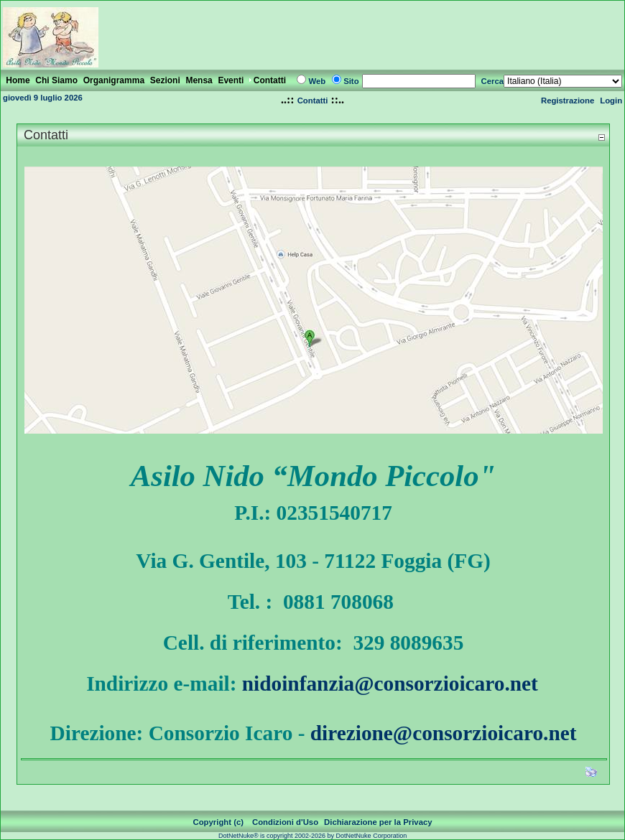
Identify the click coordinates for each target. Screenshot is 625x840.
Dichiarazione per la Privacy (378, 822)
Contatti (313, 101)
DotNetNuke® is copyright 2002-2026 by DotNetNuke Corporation (312, 836)
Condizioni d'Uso (285, 822)
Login (611, 101)
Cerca (493, 81)
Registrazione (568, 101)
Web (317, 81)
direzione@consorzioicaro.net (444, 733)
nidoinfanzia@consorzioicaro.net (390, 683)
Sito (351, 81)
